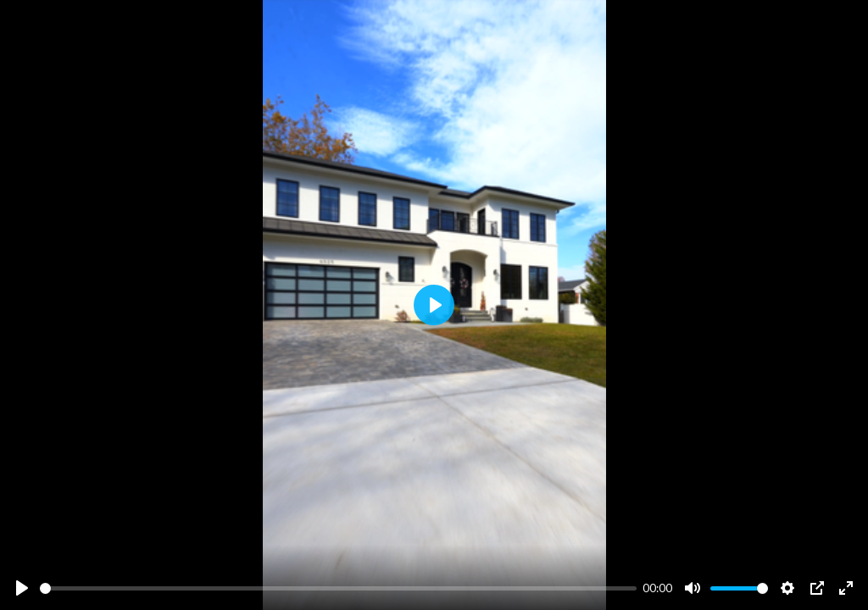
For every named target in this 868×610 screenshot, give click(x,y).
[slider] (338, 588)
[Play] (22, 588)
